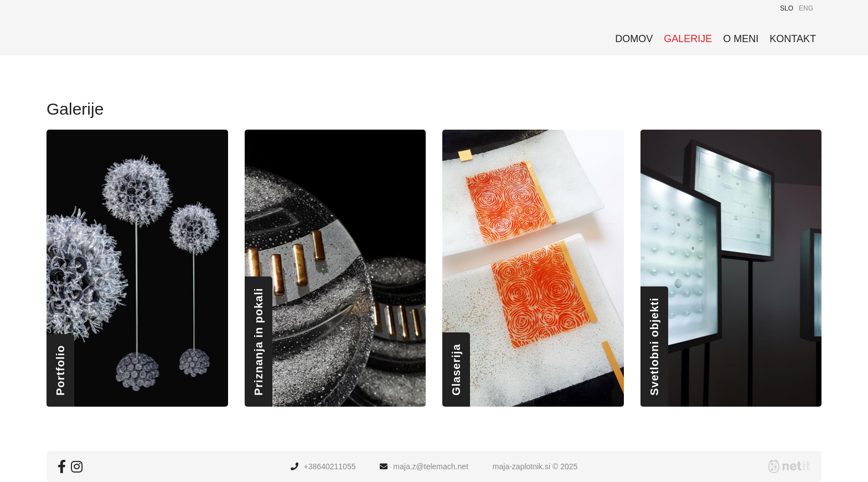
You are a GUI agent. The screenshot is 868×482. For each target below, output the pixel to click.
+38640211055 (330, 466)
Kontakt (793, 39)
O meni (741, 39)
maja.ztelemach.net (431, 466)
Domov (634, 39)
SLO (787, 8)
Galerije (688, 39)
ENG (806, 8)
